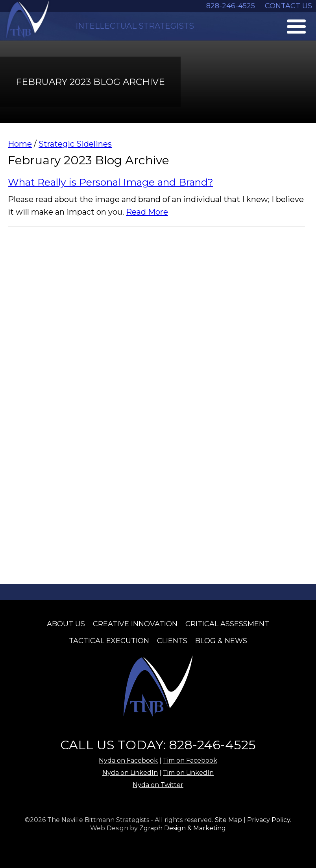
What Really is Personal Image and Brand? (111, 182)
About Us (66, 624)
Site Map (228, 820)
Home (20, 144)
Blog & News (221, 641)
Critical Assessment (227, 624)
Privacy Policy (269, 820)
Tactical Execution (109, 641)
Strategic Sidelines (75, 144)
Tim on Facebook (190, 760)
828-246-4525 (231, 6)
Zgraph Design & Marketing (183, 828)
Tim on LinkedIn (188, 773)
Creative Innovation (135, 624)
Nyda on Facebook (128, 760)
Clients (172, 641)
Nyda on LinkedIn (130, 773)
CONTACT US (288, 6)
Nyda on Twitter (158, 785)
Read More (147, 212)
